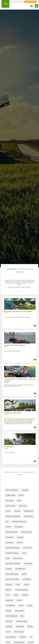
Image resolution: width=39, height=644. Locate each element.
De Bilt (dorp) (9, 543)
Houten (8, 595)
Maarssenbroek (19, 611)
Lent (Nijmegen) (10, 606)
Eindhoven (9, 569)
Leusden (21, 606)
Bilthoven (8, 527)
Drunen (24, 553)
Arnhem (21, 495)
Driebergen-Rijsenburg (12, 553)
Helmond (26, 585)
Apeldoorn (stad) (10, 495)
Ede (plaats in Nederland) (13, 564)
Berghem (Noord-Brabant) (13, 516)
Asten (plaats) (10, 501)
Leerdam (19, 600)
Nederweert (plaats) (22, 621)
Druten (8, 558)
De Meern (20, 543)
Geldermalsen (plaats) (12, 574)
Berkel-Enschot (28, 516)
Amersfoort (25, 490)
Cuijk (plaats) (9, 537)
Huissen (16, 595)
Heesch (18, 585)
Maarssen (9, 611)
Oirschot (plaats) (19, 632)
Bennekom (17, 511)
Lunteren (30, 606)
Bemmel (8, 511)
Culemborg (20, 537)
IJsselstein (25, 595)
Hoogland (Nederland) (21, 590)
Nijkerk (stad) (20, 627)
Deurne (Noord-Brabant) (13, 548)
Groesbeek (9, 585)
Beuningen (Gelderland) (19, 522)
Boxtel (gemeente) (27, 532)
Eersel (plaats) (28, 564)
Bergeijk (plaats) (29, 511)
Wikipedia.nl (21, 291)
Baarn (19, 501)
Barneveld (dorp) (10, 506)
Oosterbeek (23, 637)
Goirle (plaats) (27, 579)
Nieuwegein (9, 627)
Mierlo (22, 616)
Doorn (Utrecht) (27, 548)
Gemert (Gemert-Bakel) (12, 579)
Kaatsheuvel (9, 600)
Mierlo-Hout (9, 621)
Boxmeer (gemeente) (12, 532)
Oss (31, 637)
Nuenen (8, 632)
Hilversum (9, 590)
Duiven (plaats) (18, 558)
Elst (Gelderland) (20, 569)
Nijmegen (30, 627)
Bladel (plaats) (19, 527)
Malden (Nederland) (11, 616)
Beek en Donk (23, 506)
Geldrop (24, 574)
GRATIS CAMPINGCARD (31, 2)
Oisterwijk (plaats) (11, 637)
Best (7, 522)
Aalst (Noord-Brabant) (12, 490)
